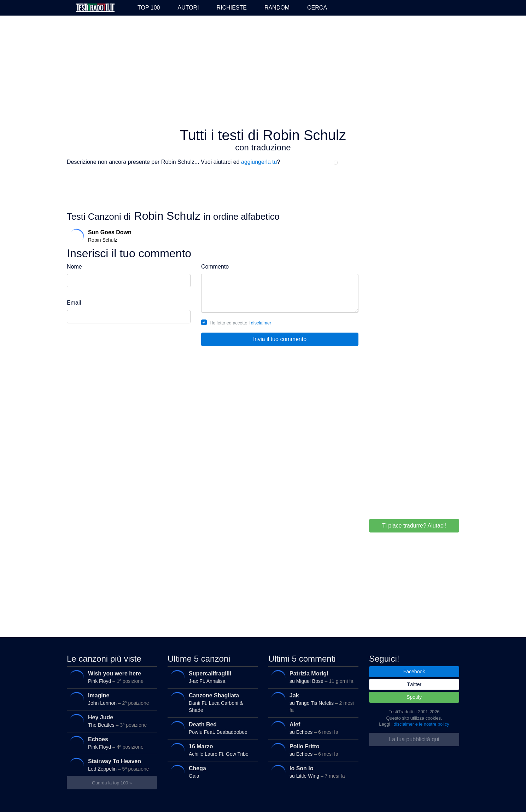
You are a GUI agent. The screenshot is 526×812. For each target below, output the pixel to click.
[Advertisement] (263, 72)
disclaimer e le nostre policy (422, 724)
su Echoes (312, 728)
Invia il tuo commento (280, 339)
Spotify (414, 697)
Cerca (317, 8)
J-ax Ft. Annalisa (211, 677)
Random (277, 8)
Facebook (414, 672)
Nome (74, 267)
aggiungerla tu (259, 162)
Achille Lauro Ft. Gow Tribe (211, 750)
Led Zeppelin (110, 765)
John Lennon (110, 699)
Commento (215, 267)
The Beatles (110, 721)
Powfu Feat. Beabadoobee (211, 728)
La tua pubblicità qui (414, 739)
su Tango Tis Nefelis (312, 701)
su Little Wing (312, 772)
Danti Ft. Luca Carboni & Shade (211, 701)
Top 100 (149, 8)
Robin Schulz (110, 236)
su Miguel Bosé (312, 677)
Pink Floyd (110, 677)
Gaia (211, 772)
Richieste (232, 8)
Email (74, 303)
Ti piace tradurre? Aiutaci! (414, 526)
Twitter (414, 684)
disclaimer (261, 323)
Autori (188, 8)
